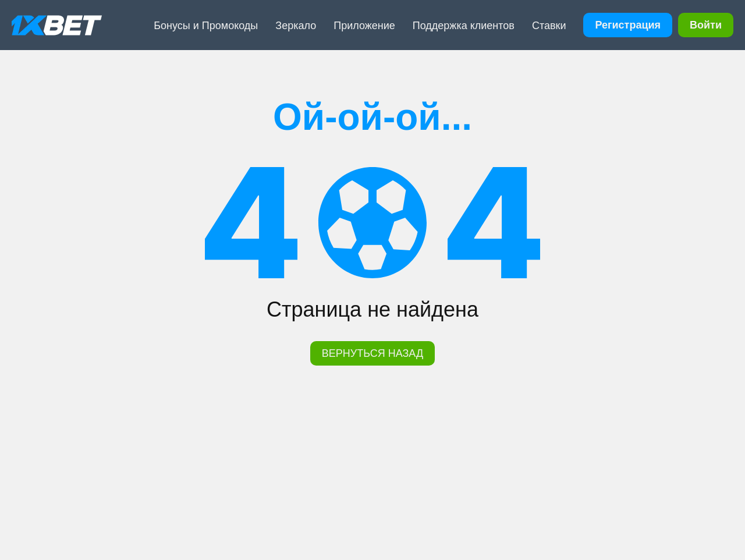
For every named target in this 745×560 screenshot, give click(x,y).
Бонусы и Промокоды (206, 26)
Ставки (549, 26)
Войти (706, 25)
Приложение (364, 26)
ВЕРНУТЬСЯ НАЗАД (372, 353)
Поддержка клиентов (464, 26)
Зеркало (296, 26)
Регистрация (628, 25)
